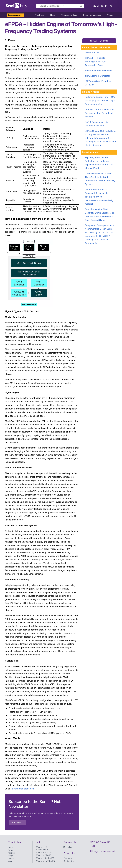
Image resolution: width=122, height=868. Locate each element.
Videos (110, 15)
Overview (68, 858)
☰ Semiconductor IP (15, 15)
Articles (11, 853)
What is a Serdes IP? (45, 858)
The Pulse (40, 15)
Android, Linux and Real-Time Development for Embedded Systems (99, 113)
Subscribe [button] (17, 823)
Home (11, 847)
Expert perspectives (92, 15)
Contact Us (69, 861)
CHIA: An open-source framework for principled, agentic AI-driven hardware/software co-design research (100, 197)
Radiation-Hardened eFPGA (98, 70)
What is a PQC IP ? (44, 855)
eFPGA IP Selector (99, 41)
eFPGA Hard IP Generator (97, 76)
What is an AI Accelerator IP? (43, 848)
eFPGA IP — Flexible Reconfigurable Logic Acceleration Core (95, 62)
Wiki (10, 861)
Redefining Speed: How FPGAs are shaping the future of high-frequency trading (100, 101)
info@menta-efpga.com (23, 789)
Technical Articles (69, 15)
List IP (104, 6)
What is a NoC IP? (44, 852)
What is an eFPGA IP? (45, 861)
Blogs (10, 856)
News (53, 15)
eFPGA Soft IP (92, 53)
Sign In (97, 6)
